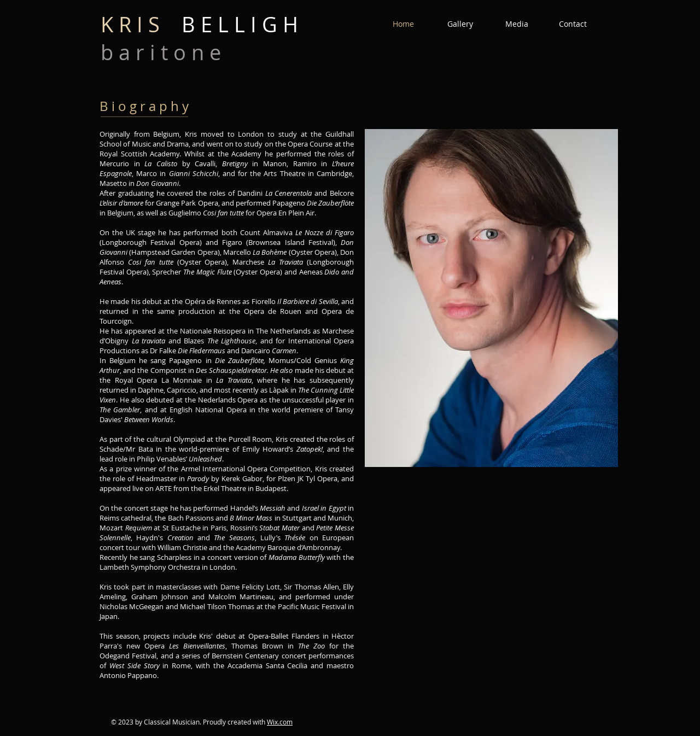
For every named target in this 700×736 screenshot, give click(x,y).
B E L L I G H (199, 24)
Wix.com (280, 722)
